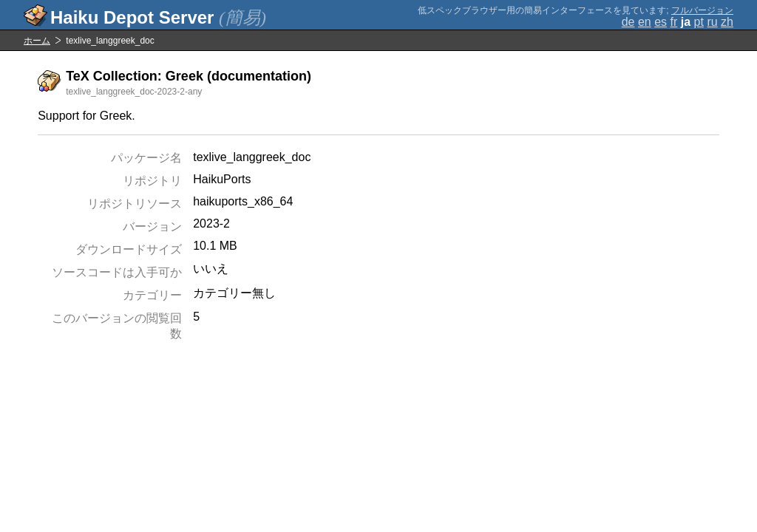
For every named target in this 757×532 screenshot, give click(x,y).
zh (727, 22)
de (628, 22)
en (645, 22)
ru (712, 22)
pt (699, 22)
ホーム (37, 41)
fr (674, 22)
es (661, 22)
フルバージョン (702, 10)
